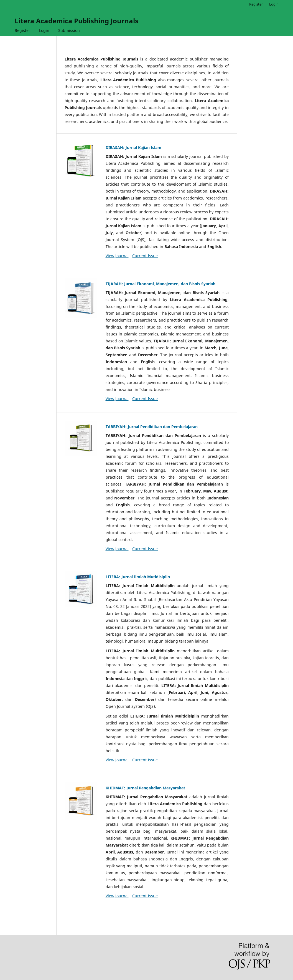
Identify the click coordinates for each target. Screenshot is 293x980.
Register (22, 30)
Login (44, 30)
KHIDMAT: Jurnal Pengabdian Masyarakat (145, 788)
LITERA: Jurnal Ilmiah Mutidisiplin (138, 577)
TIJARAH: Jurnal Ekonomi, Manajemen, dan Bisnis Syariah (160, 284)
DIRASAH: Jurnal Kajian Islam (133, 147)
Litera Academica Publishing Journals (77, 21)
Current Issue (145, 256)
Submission (69, 30)
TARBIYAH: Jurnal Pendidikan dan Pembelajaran (152, 427)
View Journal (117, 256)
